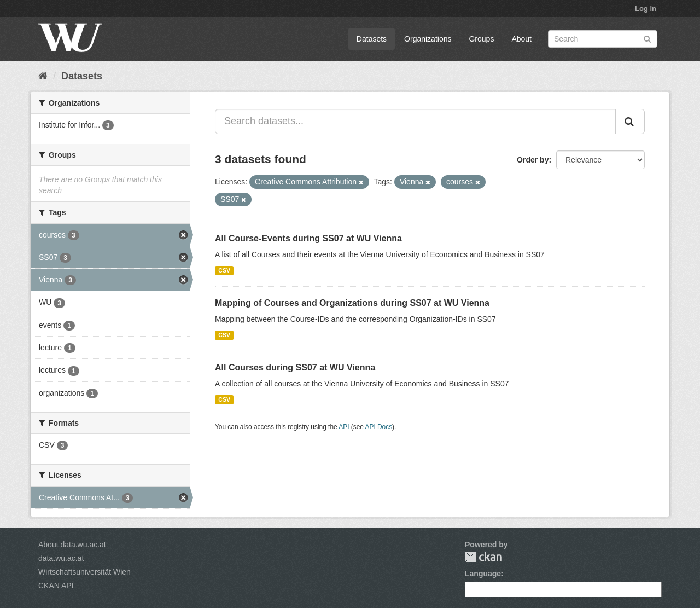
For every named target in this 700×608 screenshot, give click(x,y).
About (521, 39)
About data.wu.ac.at (72, 545)
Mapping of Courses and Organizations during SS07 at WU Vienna (352, 303)
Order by (533, 160)
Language (483, 574)
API (344, 427)
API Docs (379, 427)
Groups (481, 39)
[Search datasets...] (415, 121)
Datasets (372, 39)
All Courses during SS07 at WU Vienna (295, 367)
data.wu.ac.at (61, 558)
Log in (646, 8)
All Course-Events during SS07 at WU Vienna (308, 238)
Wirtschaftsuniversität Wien (84, 572)
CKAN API (56, 586)
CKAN (483, 557)
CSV (224, 270)
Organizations (428, 39)
